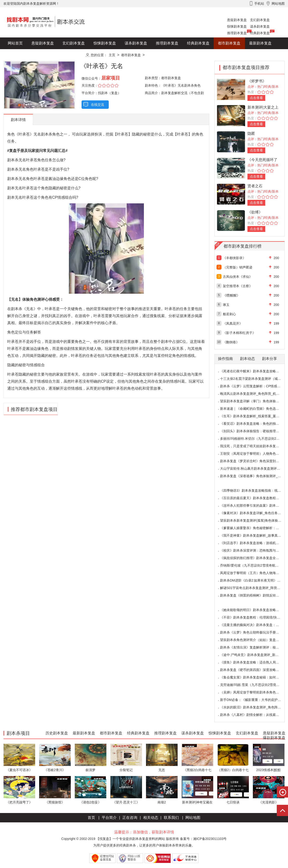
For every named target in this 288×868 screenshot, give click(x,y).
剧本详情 (18, 120)
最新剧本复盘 (260, 43)
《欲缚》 (255, 212)
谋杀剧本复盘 (260, 26)
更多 (74, 55)
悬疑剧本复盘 (237, 20)
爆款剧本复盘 (50, 55)
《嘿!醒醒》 (232, 295)
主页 (112, 55)
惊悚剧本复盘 (237, 26)
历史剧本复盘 (19, 55)
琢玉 (226, 305)
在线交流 (97, 105)
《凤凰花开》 (233, 323)
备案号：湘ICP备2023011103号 (203, 839)
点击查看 (256, 98)
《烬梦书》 (257, 81)
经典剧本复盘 (260, 33)
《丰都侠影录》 (234, 258)
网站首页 (15, 43)
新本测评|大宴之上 (263, 107)
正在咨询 (130, 818)
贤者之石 (255, 186)
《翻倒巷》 (231, 342)
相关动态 (151, 818)
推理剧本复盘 (237, 33)
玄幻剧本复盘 (260, 20)
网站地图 (193, 818)
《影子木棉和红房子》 (239, 333)
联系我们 (171, 818)
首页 (91, 818)
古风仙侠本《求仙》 (238, 277)
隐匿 (251, 134)
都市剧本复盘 (229, 43)
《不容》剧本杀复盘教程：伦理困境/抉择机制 (253, 617)
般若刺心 (229, 314)
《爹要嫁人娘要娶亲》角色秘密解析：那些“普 (253, 528)
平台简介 (109, 818)
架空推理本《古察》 (238, 286)
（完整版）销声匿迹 (238, 267)
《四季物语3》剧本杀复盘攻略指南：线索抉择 (254, 491)
